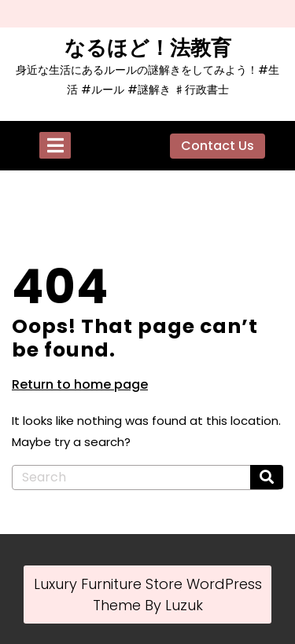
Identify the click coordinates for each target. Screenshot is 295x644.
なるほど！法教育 (148, 48)
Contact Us (218, 146)
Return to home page (80, 385)
